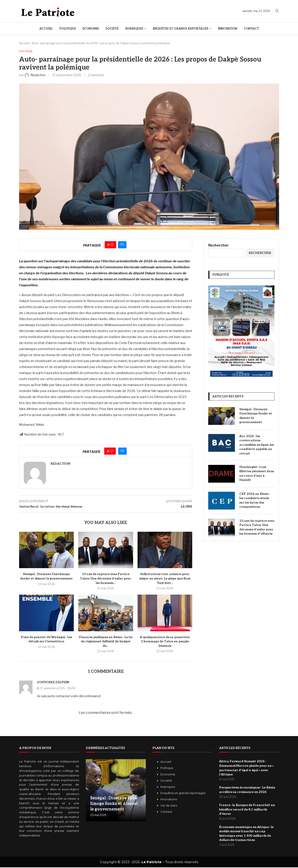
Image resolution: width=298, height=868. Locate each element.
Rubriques (134, 29)
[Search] (277, 11)
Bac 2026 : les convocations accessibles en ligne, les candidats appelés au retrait (257, 445)
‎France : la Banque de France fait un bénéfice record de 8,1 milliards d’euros (247, 810)
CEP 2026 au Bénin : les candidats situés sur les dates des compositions (255, 501)
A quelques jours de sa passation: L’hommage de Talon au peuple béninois (165, 642)
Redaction (60, 464)
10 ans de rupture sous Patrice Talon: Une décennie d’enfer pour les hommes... (106, 579)
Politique (68, 29)
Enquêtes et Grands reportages (181, 29)
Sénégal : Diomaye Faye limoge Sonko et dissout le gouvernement (256, 416)
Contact (251, 29)
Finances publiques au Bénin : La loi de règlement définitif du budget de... (106, 642)
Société (112, 29)
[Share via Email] (122, 245)
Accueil (46, 29)
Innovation (228, 29)
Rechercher (218, 246)
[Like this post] (112, 245)
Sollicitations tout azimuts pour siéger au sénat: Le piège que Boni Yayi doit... (165, 579)
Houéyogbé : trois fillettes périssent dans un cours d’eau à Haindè (257, 474)
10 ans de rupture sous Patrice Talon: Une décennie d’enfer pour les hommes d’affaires (257, 528)
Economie (91, 29)
